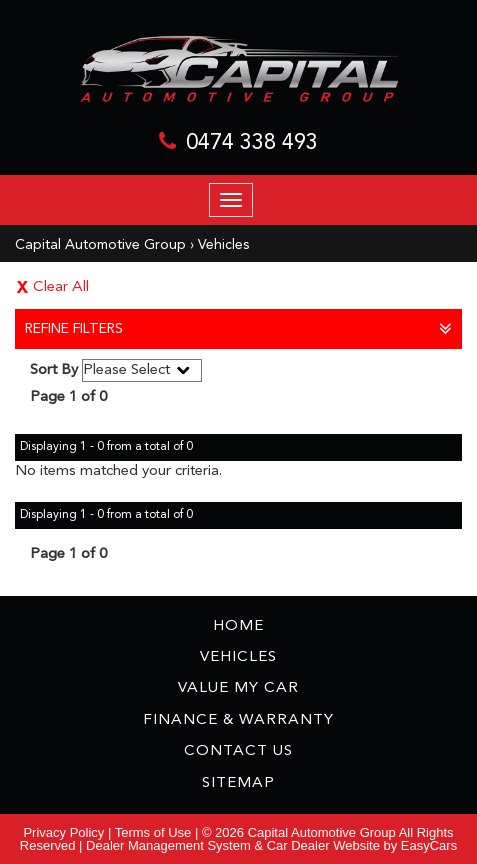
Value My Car (238, 688)
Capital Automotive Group (100, 245)
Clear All (61, 287)
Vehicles (223, 245)
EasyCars (429, 845)
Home (238, 626)
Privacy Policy (65, 832)
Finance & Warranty (238, 720)
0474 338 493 (252, 143)
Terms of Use (155, 832)
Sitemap (238, 783)
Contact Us (238, 751)
